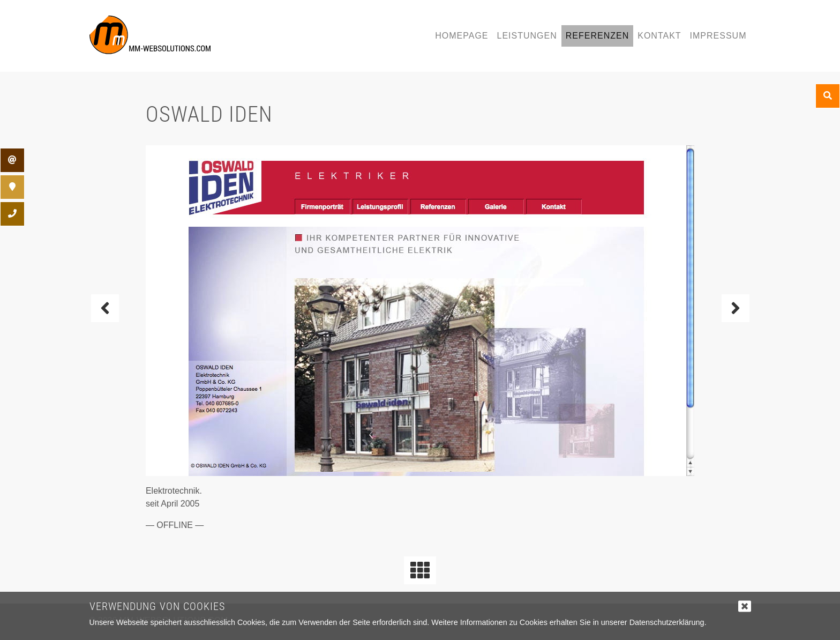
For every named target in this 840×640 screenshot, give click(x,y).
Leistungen (527, 36)
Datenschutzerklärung (667, 622)
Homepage (462, 36)
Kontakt (659, 36)
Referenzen (597, 36)
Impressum (718, 36)
